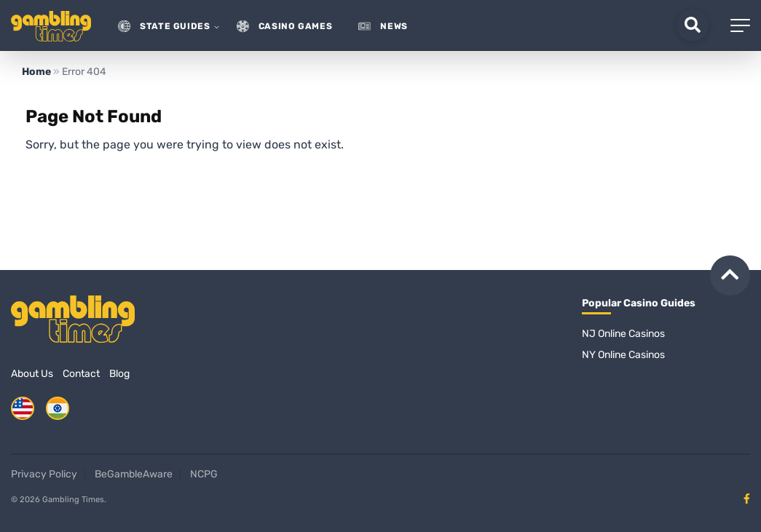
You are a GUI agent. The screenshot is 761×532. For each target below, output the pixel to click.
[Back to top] (730, 275)
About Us (32, 374)
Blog (119, 374)
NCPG (204, 474)
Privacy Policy (44, 474)
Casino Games (296, 27)
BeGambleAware (134, 474)
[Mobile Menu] (740, 25)
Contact (81, 374)
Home (36, 72)
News (394, 27)
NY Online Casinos (623, 355)
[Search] (693, 25)
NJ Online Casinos (623, 334)
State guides (175, 27)
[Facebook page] (747, 499)
